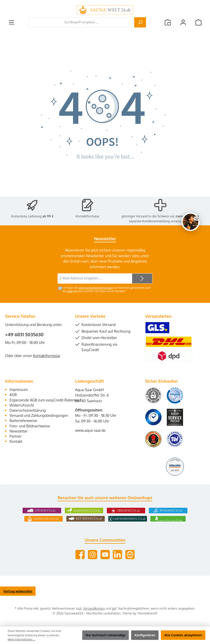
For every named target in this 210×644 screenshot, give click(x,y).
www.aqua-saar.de (90, 430)
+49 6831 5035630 (24, 334)
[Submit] (142, 278)
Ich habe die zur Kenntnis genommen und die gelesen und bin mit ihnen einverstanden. (106, 289)
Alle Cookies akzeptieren (183, 635)
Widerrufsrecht (22, 405)
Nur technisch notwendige (106, 635)
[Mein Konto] (183, 22)
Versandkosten (94, 608)
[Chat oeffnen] (191, 222)
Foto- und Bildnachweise (30, 426)
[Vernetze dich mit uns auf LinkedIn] (117, 555)
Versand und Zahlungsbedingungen (39, 415)
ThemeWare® (147, 613)
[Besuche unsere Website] (130, 555)
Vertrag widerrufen (18, 591)
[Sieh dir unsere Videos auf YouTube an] (105, 555)
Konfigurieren (145, 635)
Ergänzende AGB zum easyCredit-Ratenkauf (45, 400)
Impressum (19, 389)
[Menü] (12, 22)
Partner (15, 436)
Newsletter (19, 431)
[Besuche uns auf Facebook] (80, 555)
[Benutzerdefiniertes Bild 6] (175, 439)
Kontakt (16, 441)
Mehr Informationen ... (21, 639)
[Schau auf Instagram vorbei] (93, 555)
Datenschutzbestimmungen (96, 288)
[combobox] (81, 22)
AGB (70, 291)
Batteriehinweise (23, 420)
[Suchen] (140, 22)
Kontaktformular (88, 216)
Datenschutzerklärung (28, 410)
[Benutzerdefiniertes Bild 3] (153, 417)
